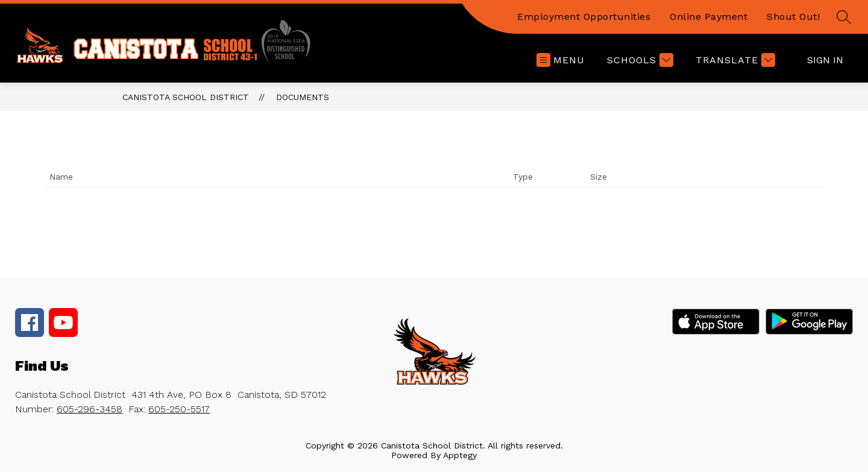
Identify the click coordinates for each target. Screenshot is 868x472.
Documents (303, 97)
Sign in (825, 60)
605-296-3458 (90, 409)
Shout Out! (793, 17)
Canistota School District (186, 97)
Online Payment (709, 17)
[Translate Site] (734, 60)
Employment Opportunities (584, 17)
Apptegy (460, 455)
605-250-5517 (179, 409)
